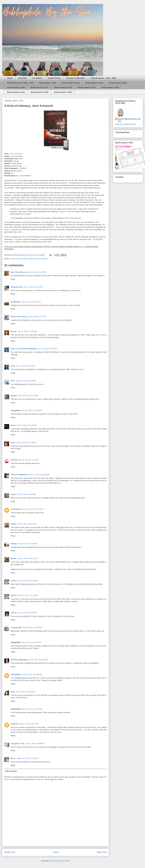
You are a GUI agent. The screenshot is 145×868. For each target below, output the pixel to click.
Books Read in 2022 (39, 92)
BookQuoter (16, 302)
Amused (14, 460)
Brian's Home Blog (19, 317)
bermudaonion (17, 287)
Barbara (14, 544)
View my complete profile (126, 124)
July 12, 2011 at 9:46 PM (25, 366)
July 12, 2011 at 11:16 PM (26, 443)
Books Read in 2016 (16, 88)
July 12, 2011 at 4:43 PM (33, 287)
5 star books (15, 259)
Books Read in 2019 (87, 88)
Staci (13, 692)
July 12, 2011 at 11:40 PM (28, 460)
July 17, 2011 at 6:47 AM (29, 724)
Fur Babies (37, 78)
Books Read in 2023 (63, 92)
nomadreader (16, 627)
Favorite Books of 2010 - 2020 (20, 83)
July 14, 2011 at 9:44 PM (25, 692)
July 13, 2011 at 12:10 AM (39, 475)
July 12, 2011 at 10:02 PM (26, 381)
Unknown (15, 724)
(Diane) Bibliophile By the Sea (129, 120)
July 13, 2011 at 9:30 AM (28, 544)
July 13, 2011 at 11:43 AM (28, 581)
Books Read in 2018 (63, 88)
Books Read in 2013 (71, 83)
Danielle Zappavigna (19, 660)
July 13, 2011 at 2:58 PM (32, 627)
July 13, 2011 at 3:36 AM (26, 494)
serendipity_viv (17, 509)
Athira (13, 613)
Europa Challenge (28, 259)
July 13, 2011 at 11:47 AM (28, 595)
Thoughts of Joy (18, 743)
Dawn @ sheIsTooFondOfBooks (24, 349)
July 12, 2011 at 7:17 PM (37, 317)
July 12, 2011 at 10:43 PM (27, 425)
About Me (22, 78)
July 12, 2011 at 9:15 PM (48, 349)
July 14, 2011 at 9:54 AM (38, 660)
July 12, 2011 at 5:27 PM (31, 302)
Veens (13, 494)
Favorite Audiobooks (76, 78)
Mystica (14, 396)
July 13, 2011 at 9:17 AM (27, 524)
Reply (13, 279)
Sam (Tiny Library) (18, 272)
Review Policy (54, 78)
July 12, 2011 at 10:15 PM (28, 396)
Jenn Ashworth (42, 259)
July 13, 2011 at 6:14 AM (34, 509)
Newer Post (10, 852)
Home (10, 78)
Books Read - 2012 (48, 83)
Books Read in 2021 (16, 92)
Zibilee (13, 524)
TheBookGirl (16, 674)
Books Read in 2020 (110, 88)
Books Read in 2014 (94, 83)
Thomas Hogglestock (20, 475)
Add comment (11, 771)
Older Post (102, 852)
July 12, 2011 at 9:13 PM (27, 331)
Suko (13, 366)
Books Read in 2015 (118, 83)
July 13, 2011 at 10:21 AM (27, 558)
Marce (13, 758)
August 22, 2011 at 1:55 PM (27, 758)
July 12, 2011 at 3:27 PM (36, 272)
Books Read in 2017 (39, 88)
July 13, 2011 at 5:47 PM (31, 642)
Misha (13, 425)
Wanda (14, 558)
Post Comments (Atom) (61, 861)
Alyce (13, 443)
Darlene (14, 581)
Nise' (13, 381)
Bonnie (14, 331)
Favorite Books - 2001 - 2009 (103, 78)
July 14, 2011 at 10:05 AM (32, 674)
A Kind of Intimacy (16, 154)
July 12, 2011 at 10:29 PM (32, 410)
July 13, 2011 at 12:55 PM (27, 613)
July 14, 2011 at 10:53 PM (32, 709)
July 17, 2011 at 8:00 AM (35, 743)
